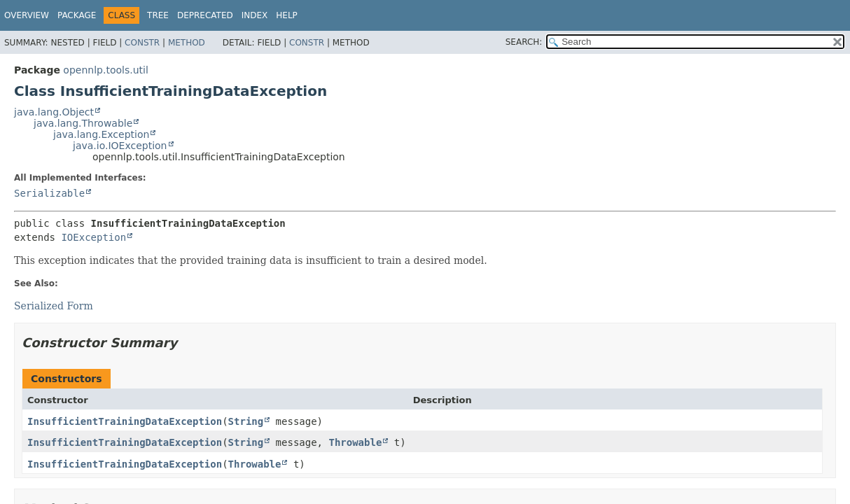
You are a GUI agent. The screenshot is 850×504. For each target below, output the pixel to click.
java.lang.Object (54, 112)
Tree (158, 15)
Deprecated (205, 15)
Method (187, 43)
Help (287, 15)
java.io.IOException (120, 146)
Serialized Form (54, 306)
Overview (27, 15)
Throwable (355, 442)
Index (255, 15)
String (246, 421)
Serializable (49, 193)
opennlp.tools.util (105, 70)
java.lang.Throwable (83, 123)
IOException (93, 237)
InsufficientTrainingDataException (125, 421)
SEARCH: (524, 42)
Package (77, 15)
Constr (142, 43)
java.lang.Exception (101, 134)
